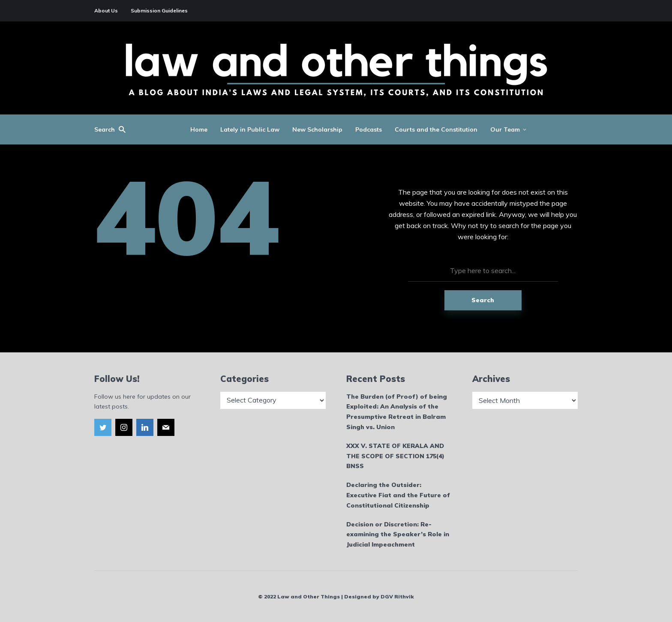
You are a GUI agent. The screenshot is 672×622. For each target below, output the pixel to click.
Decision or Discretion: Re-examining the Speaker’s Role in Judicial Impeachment (398, 535)
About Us (106, 11)
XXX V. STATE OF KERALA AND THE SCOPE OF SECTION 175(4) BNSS (395, 456)
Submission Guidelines (159, 11)
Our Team (505, 129)
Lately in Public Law (250, 129)
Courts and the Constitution (436, 129)
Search (483, 300)
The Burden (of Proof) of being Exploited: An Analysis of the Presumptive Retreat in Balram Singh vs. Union (397, 412)
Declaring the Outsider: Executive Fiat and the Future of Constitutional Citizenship (398, 495)
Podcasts (369, 129)
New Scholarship (317, 129)
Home (199, 129)
